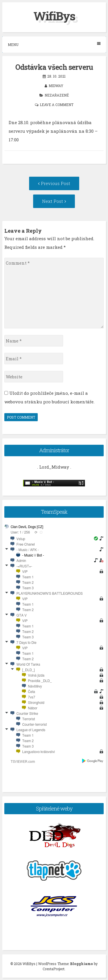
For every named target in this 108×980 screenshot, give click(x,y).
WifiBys (54, 16)
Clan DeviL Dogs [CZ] (27, 527)
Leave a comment (57, 105)
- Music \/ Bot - (33, 555)
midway (56, 86)
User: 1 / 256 (20, 532)
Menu (54, 44)
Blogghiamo (82, 964)
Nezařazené (57, 95)
